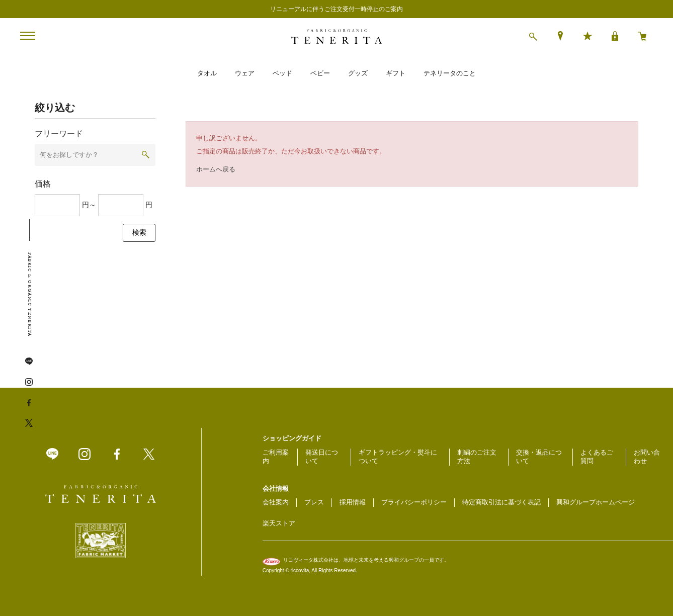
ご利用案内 (276, 457)
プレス (314, 502)
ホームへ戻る (216, 169)
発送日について (322, 457)
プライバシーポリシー (414, 502)
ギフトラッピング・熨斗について (398, 457)
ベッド (282, 73)
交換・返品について (539, 457)
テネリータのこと (450, 73)
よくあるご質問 (597, 457)
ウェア (245, 73)
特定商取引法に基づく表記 (501, 502)
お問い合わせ (647, 457)
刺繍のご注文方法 (477, 457)
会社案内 (276, 502)
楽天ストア (279, 523)
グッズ (358, 73)
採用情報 (353, 502)
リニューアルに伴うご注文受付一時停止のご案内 (337, 9)
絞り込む (55, 108)
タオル (207, 73)
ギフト (396, 73)
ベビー (320, 73)
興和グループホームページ (596, 502)
